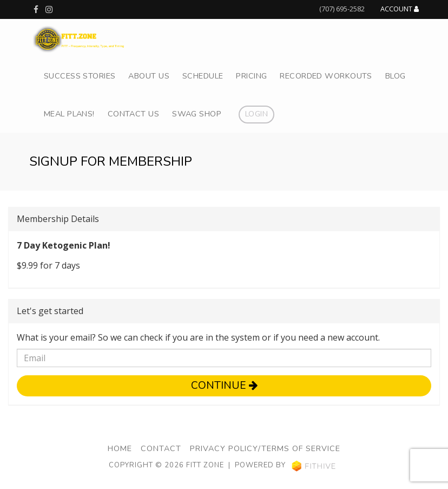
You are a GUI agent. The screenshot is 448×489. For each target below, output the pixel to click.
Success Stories (80, 76)
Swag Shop (197, 114)
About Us (149, 76)
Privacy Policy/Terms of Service (265, 448)
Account (400, 9)
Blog (396, 76)
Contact (161, 448)
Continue (224, 386)
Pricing (251, 76)
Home (120, 448)
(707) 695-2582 (342, 9)
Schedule (203, 76)
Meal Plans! (69, 114)
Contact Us (133, 114)
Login (256, 114)
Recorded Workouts (326, 76)
